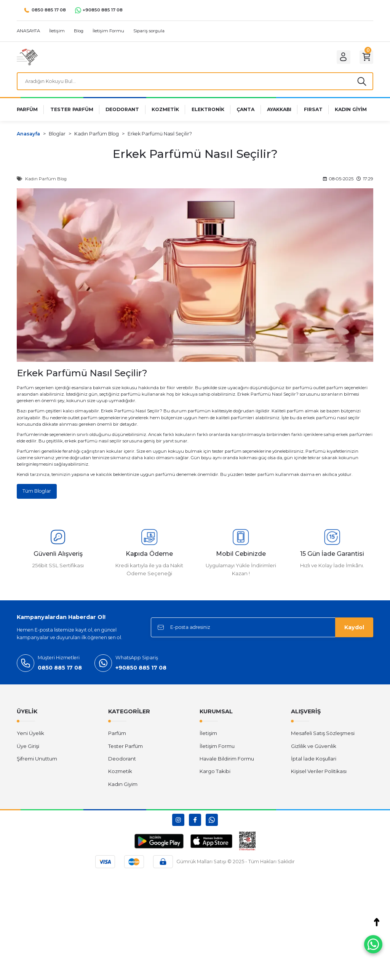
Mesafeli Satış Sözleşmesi (323, 737)
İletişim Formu (217, 749)
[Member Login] (339, 57)
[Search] (195, 83)
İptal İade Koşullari (314, 762)
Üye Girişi (28, 749)
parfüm (36, 414)
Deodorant (122, 762)
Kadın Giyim (123, 787)
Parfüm (117, 737)
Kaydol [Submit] (354, 630)
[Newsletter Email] (262, 630)
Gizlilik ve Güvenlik (314, 749)
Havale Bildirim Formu (227, 762)
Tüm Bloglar (37, 494)
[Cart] (365, 57)
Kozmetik (120, 774)
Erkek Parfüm (253, 397)
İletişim (208, 737)
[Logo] (27, 57)
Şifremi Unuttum (37, 762)
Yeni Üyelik (30, 737)
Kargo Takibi (215, 774)
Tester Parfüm (125, 749)
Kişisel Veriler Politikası (319, 774)
